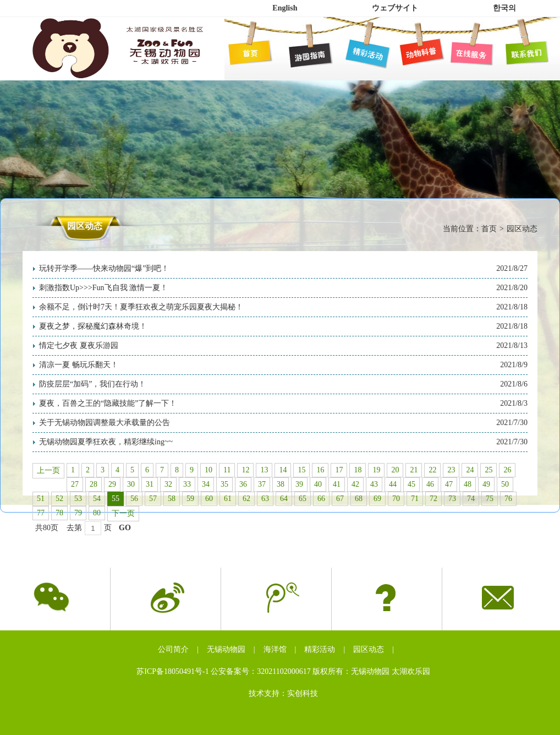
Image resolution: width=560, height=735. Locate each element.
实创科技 (303, 693)
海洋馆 (275, 649)
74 (471, 499)
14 (283, 470)
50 (505, 484)
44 (393, 484)
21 (414, 470)
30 (131, 484)
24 (470, 470)
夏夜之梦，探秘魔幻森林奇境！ (93, 326)
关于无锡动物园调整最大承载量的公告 (105, 423)
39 (299, 484)
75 (490, 499)
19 (376, 470)
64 (284, 499)
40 (318, 484)
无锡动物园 (226, 649)
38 (281, 484)
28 (94, 484)
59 (190, 499)
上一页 (48, 470)
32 (168, 484)
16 (320, 470)
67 (340, 499)
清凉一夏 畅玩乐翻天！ (79, 365)
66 (321, 499)
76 (508, 499)
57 (153, 499)
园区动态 (369, 649)
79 (78, 513)
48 (468, 484)
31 (150, 484)
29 (112, 484)
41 (337, 484)
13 (264, 470)
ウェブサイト (395, 8)
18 (358, 470)
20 (395, 470)
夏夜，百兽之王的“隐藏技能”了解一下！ (108, 403)
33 (187, 484)
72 (433, 499)
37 (262, 484)
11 (227, 470)
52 (59, 499)
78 (59, 513)
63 (265, 499)
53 (78, 499)
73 (452, 499)
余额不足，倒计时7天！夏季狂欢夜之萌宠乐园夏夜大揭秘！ (141, 307)
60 (209, 499)
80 (97, 513)
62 (246, 499)
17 (339, 470)
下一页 (123, 513)
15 (301, 470)
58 (172, 499)
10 (208, 470)
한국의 (504, 8)
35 (224, 484)
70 (396, 499)
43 (374, 484)
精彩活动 (320, 649)
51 (41, 499)
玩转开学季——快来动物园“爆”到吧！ (104, 268)
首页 (489, 229)
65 (303, 499)
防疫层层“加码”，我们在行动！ (92, 384)
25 (488, 470)
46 (430, 484)
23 (451, 470)
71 (415, 499)
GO (125, 528)
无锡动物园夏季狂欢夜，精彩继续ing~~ (106, 442)
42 (355, 484)
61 (228, 499)
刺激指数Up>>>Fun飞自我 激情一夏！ (103, 288)
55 (116, 499)
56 (134, 499)
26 (507, 470)
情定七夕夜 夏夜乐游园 (79, 345)
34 (206, 484)
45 (411, 484)
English (285, 8)
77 (41, 513)
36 (243, 484)
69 (377, 499)
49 (486, 484)
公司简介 (173, 649)
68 (359, 499)
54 (97, 499)
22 (432, 470)
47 (449, 484)
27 (75, 484)
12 (245, 470)
